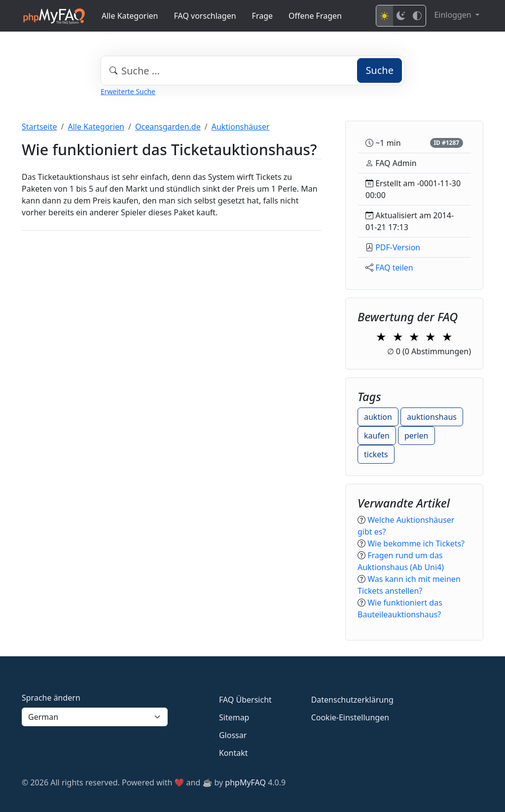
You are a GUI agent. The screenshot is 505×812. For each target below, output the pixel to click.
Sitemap (234, 717)
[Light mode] (385, 16)
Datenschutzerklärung (352, 700)
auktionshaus (432, 417)
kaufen (377, 436)
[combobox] (252, 70)
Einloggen (453, 15)
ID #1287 (446, 143)
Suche (379, 70)
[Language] (95, 717)
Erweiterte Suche (128, 91)
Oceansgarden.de (168, 127)
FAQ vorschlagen (205, 16)
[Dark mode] (401, 16)
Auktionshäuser (241, 127)
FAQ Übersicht (245, 700)
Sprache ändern (51, 698)
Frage (262, 16)
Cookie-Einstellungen (350, 717)
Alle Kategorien (130, 16)
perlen (416, 436)
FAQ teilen (394, 268)
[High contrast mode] (417, 16)
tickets (376, 454)
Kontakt (234, 753)
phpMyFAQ (245, 782)
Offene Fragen (315, 16)
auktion (378, 417)
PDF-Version (398, 247)
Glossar (233, 735)
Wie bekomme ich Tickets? (416, 543)
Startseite (39, 127)
